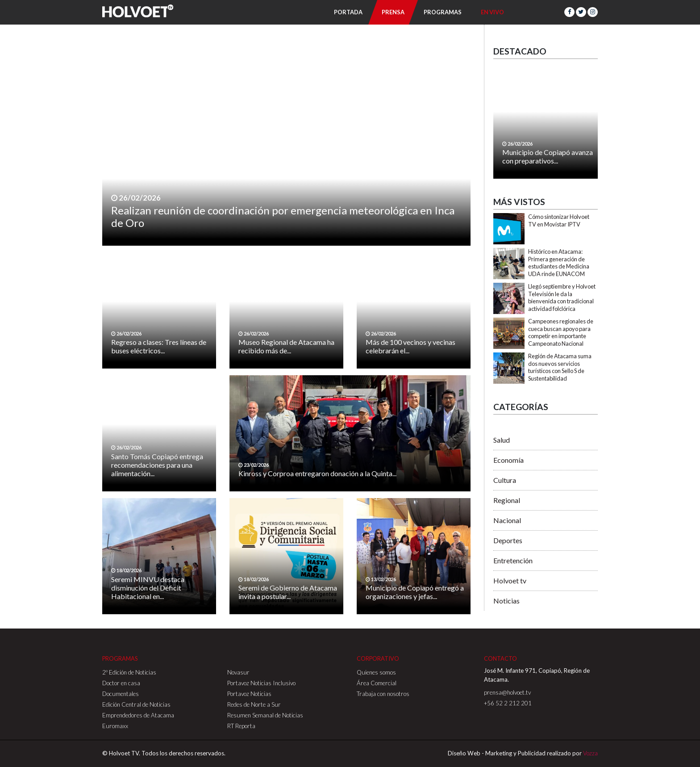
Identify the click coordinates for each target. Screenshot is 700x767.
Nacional (507, 520)
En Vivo (492, 12)
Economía (508, 460)
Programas (443, 12)
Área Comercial (377, 683)
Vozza (590, 753)
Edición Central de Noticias (136, 704)
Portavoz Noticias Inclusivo (261, 683)
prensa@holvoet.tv (507, 692)
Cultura (505, 480)
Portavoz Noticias (249, 694)
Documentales (121, 694)
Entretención (513, 560)
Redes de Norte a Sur (254, 704)
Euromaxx (115, 726)
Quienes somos (376, 672)
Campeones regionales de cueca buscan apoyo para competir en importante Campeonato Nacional (561, 332)
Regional (507, 500)
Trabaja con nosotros (383, 694)
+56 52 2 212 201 (508, 703)
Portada (348, 12)
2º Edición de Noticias (129, 672)
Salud (502, 440)
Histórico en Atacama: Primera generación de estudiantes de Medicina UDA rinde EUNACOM (559, 263)
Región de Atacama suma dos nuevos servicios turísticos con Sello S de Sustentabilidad (560, 367)
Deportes (508, 540)
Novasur (238, 672)
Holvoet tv (510, 580)
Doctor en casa (121, 683)
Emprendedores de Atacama (138, 715)
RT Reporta (241, 726)
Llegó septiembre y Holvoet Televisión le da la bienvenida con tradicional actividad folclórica (562, 298)
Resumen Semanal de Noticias (265, 715)
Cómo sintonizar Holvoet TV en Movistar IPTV (559, 220)
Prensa (393, 12)
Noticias (506, 601)
